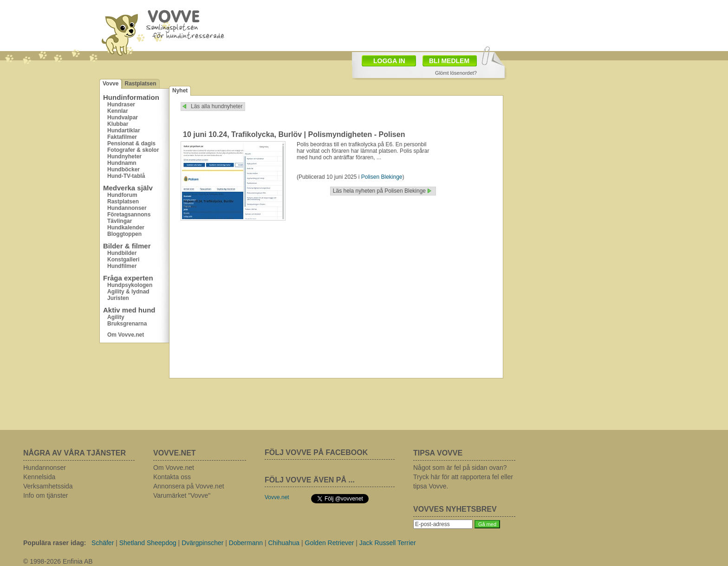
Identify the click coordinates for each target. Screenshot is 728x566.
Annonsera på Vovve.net (189, 486)
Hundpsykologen (130, 285)
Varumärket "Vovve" (182, 495)
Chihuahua (284, 543)
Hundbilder (122, 253)
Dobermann (246, 543)
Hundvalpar (123, 117)
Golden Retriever (330, 543)
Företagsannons (129, 215)
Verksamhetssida (48, 486)
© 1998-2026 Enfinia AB (58, 561)
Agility (116, 317)
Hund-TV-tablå (126, 176)
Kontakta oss (172, 477)
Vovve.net (277, 497)
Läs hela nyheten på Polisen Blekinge (379, 191)
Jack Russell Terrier (388, 543)
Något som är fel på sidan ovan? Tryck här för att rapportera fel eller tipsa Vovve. (463, 477)
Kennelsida (39, 477)
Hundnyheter (124, 156)
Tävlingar (120, 221)
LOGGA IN (389, 61)
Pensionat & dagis (131, 143)
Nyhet (180, 91)
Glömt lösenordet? (456, 73)
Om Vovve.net (126, 335)
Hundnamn (122, 163)
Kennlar (118, 111)
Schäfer (103, 543)
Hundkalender (126, 228)
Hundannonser (127, 208)
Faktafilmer (122, 137)
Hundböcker (123, 169)
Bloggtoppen (124, 234)
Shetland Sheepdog (148, 543)
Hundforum (122, 195)
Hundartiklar (124, 130)
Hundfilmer (122, 266)
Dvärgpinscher (202, 543)
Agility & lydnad (128, 292)
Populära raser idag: (55, 543)
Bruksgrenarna (127, 324)
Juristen (118, 298)
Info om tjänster (46, 495)
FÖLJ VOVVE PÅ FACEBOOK (316, 452)
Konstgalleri (123, 260)
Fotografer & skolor (133, 150)
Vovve (110, 84)
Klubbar (118, 124)
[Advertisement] (418, 25)
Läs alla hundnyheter (217, 106)
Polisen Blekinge (382, 177)
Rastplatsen (140, 84)
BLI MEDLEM (449, 61)
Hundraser (121, 104)
